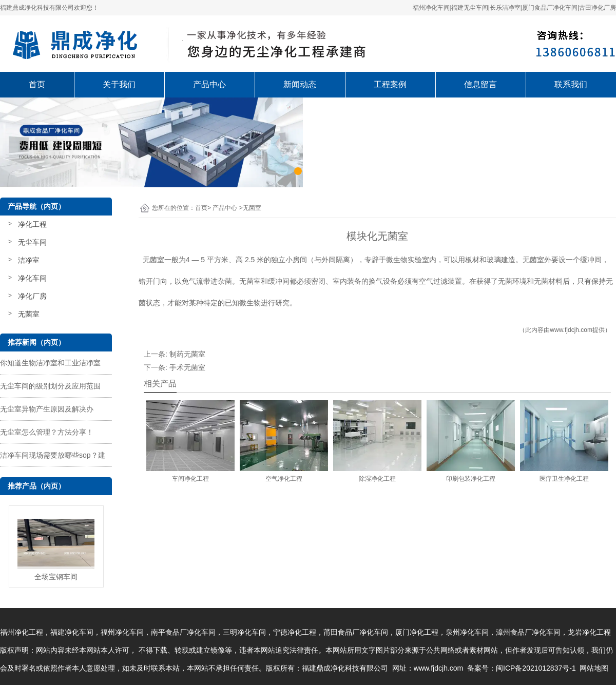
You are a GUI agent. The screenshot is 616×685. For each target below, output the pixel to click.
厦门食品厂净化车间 (550, 8)
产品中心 (209, 84)
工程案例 (390, 84)
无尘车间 (32, 242)
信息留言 (480, 84)
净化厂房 (32, 296)
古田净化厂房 (598, 8)
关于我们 (119, 84)
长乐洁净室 (505, 8)
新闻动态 (300, 84)
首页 (37, 84)
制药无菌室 (187, 354)
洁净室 (29, 260)
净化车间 (32, 278)
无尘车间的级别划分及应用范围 (50, 386)
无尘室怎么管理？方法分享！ (47, 432)
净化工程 (32, 224)
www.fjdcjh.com (571, 330)
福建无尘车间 (470, 8)
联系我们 (571, 84)
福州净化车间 (431, 8)
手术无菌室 (187, 367)
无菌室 (29, 314)
